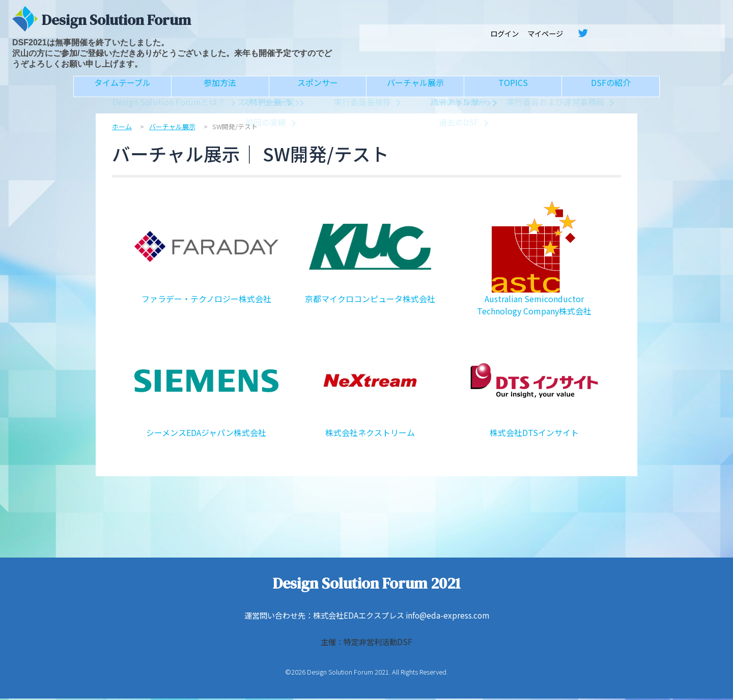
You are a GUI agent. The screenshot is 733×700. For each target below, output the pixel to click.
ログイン (504, 34)
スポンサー (318, 87)
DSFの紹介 (611, 87)
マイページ (545, 34)
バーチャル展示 (415, 87)
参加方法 (220, 87)
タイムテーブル (122, 87)
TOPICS (513, 87)
